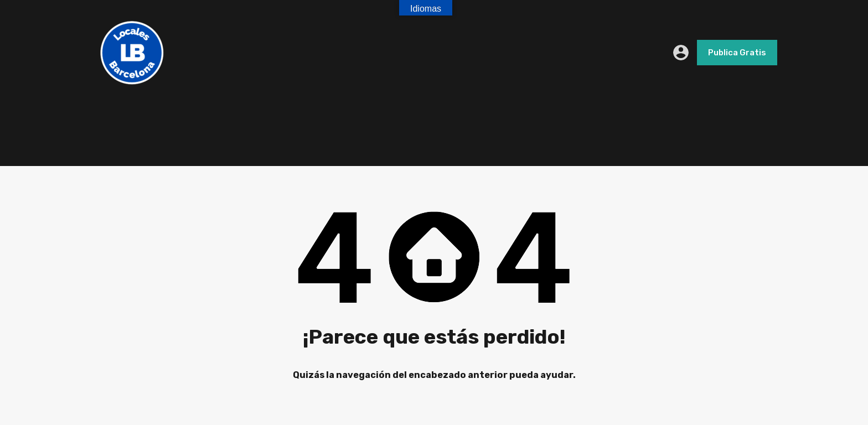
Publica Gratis (737, 53)
